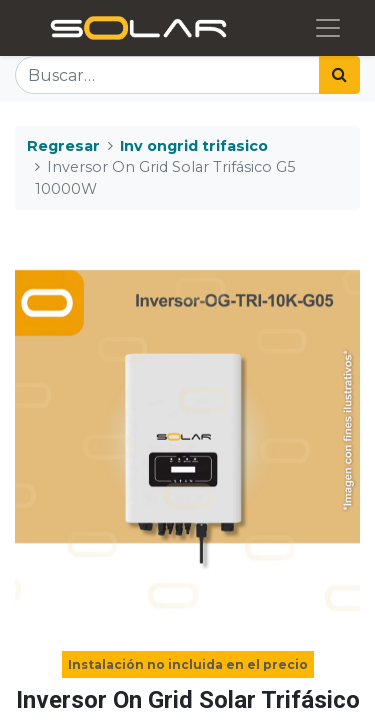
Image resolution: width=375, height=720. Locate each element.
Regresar (63, 146)
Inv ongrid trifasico (194, 146)
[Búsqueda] (339, 75)
